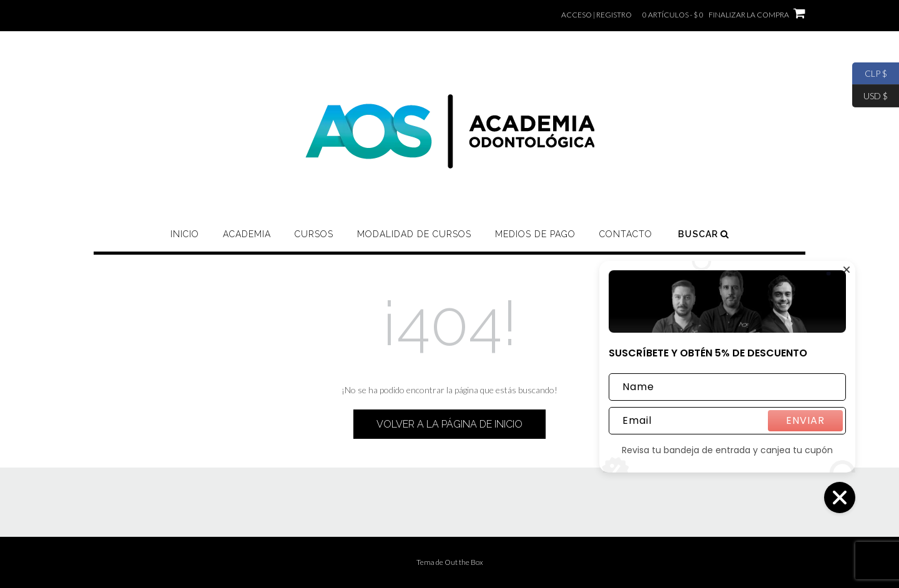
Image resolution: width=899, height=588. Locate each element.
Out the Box (464, 562)
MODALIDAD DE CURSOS (414, 234)
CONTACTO (626, 234)
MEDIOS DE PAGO (535, 234)
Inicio (185, 234)
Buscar (704, 234)
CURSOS (314, 234)
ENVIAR (805, 420)
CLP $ (870, 74)
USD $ (870, 96)
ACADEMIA (247, 234)
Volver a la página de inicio (449, 424)
